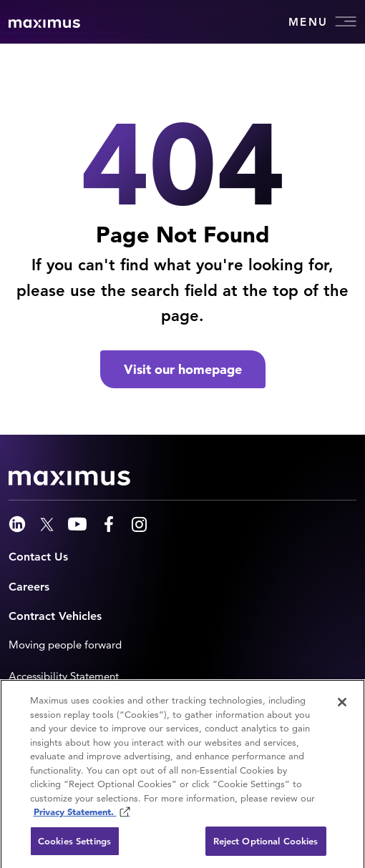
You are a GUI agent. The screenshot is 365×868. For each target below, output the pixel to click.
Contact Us (38, 557)
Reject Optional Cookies (266, 844)
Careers (29, 587)
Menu (322, 21)
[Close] (342, 705)
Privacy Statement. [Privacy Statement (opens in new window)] (75, 815)
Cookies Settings (74, 844)
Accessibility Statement (64, 676)
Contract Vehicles (55, 616)
